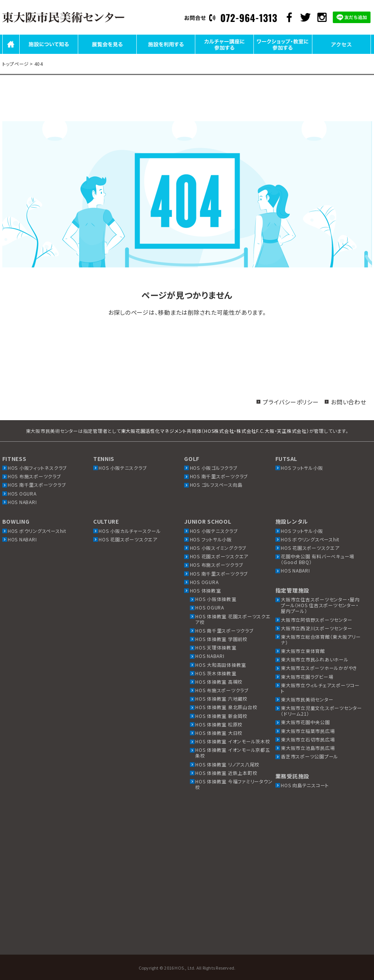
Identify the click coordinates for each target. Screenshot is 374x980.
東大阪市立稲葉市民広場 (308, 731)
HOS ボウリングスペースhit (37, 531)
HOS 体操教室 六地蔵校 (221, 699)
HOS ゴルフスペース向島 (216, 485)
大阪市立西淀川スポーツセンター (316, 628)
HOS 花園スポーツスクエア (128, 539)
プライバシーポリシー (291, 402)
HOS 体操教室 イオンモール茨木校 (233, 741)
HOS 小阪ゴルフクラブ (214, 468)
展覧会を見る (107, 53)
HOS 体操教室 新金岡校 (221, 716)
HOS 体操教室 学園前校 (221, 639)
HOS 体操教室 (205, 590)
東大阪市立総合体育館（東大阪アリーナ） (321, 639)
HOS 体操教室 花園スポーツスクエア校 (233, 619)
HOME (11, 53)
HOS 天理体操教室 (216, 647)
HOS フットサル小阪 (302, 468)
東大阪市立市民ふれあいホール (315, 659)
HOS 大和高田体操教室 (221, 665)
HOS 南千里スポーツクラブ (37, 485)
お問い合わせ (349, 402)
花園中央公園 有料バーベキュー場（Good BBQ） (318, 559)
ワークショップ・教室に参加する (283, 53)
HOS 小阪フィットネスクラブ (37, 468)
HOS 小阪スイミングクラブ (218, 548)
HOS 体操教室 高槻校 (219, 682)
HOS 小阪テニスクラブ (123, 468)
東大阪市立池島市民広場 (308, 748)
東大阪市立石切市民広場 (308, 739)
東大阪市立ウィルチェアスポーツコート (320, 688)
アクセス (341, 53)
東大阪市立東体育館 (303, 651)
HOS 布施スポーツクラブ (34, 476)
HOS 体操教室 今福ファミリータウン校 (234, 784)
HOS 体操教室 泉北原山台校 (226, 707)
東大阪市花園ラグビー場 (307, 677)
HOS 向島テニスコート (305, 785)
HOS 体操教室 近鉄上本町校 (226, 773)
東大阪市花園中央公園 (305, 722)
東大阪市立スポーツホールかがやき (319, 668)
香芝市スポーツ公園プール (309, 756)
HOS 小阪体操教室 (216, 599)
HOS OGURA (22, 493)
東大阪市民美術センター (307, 699)
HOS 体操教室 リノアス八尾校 (227, 764)
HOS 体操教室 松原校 (219, 724)
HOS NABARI (22, 502)
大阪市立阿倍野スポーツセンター (316, 620)
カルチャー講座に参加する (224, 53)
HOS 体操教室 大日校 (219, 733)
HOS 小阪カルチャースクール (130, 531)
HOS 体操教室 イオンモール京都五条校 (233, 753)
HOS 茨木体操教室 (216, 673)
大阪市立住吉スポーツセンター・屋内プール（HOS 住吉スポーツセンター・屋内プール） (320, 605)
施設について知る (49, 53)
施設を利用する (166, 53)
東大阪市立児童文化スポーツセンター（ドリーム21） (321, 711)
